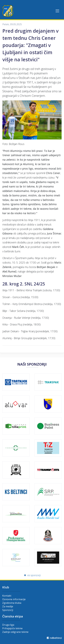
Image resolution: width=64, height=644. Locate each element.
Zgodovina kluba (12, 603)
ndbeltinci (54, 638)
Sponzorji (8, 610)
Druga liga (8, 625)
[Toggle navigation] (57, 11)
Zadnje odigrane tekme (15, 632)
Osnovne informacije (14, 599)
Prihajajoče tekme (12, 628)
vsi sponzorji (32, 575)
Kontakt (7, 596)
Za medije (8, 606)
